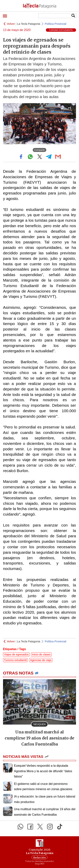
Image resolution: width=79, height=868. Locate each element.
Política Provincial (56, 24)
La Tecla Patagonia (29, 24)
